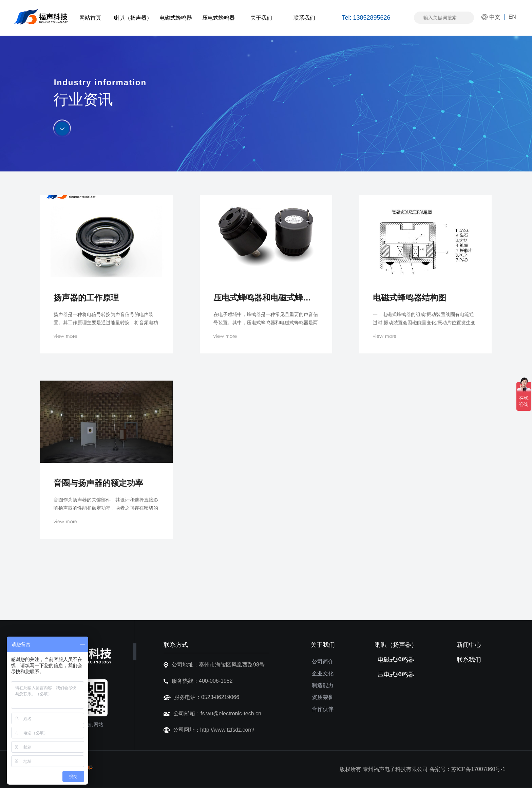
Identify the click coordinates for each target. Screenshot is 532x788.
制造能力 (323, 685)
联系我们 (304, 18)
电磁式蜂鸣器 (176, 18)
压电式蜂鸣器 (218, 18)
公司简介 (323, 662)
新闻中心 (469, 645)
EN (512, 17)
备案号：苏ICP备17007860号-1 (468, 769)
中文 (495, 17)
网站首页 (90, 18)
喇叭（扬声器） (133, 18)
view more (65, 336)
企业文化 (323, 673)
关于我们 (261, 18)
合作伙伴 (323, 709)
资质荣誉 (323, 697)
